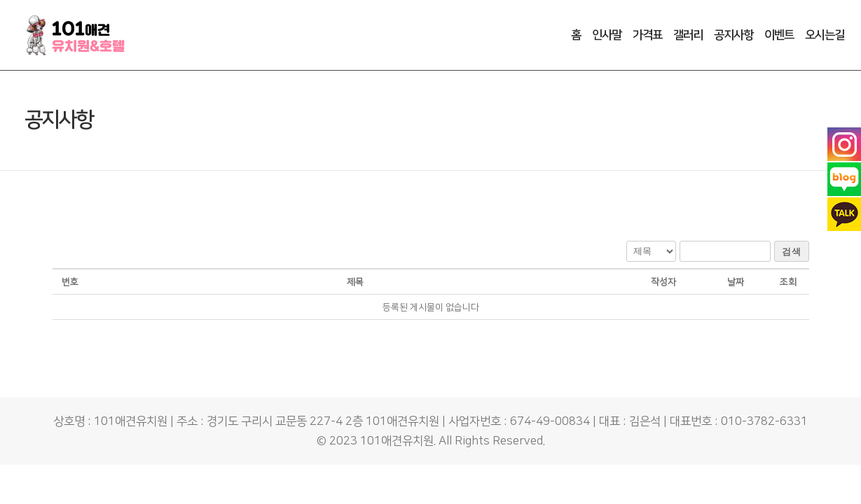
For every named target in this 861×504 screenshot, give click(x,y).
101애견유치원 (397, 441)
